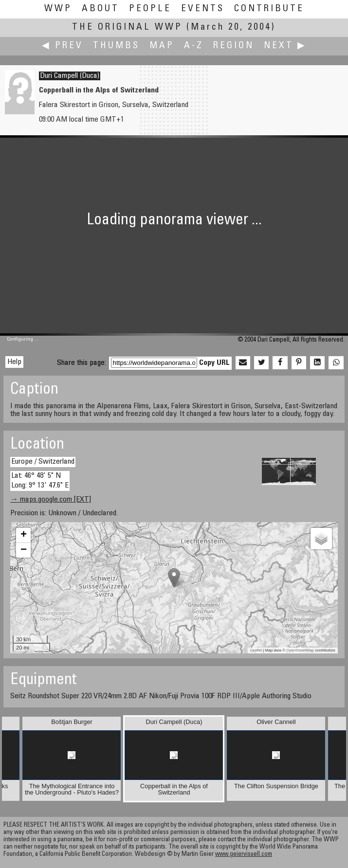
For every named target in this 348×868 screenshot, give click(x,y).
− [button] (24, 550)
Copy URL (214, 363)
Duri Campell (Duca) (70, 76)
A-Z (194, 46)
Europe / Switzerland (43, 462)
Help (14, 362)
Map (162, 46)
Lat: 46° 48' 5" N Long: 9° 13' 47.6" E (40, 480)
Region (234, 46)
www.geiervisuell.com (244, 855)
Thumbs (116, 46)
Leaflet (256, 650)
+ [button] (24, 535)
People (150, 9)
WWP (58, 9)
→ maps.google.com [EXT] (51, 500)
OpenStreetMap (300, 650)
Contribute (269, 9)
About (101, 9)
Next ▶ (285, 46)
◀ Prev (63, 46)
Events (203, 9)
